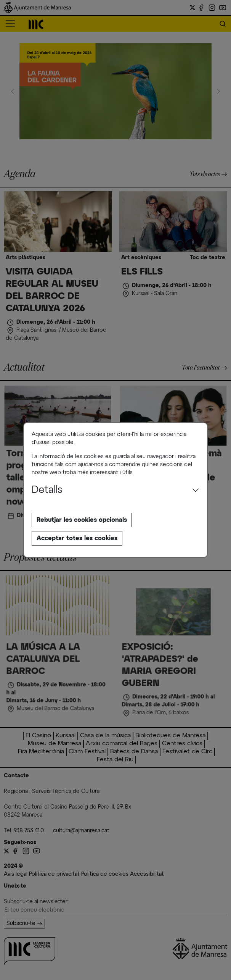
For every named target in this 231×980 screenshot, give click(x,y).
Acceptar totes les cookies (77, 538)
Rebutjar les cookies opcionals (82, 520)
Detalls (47, 490)
